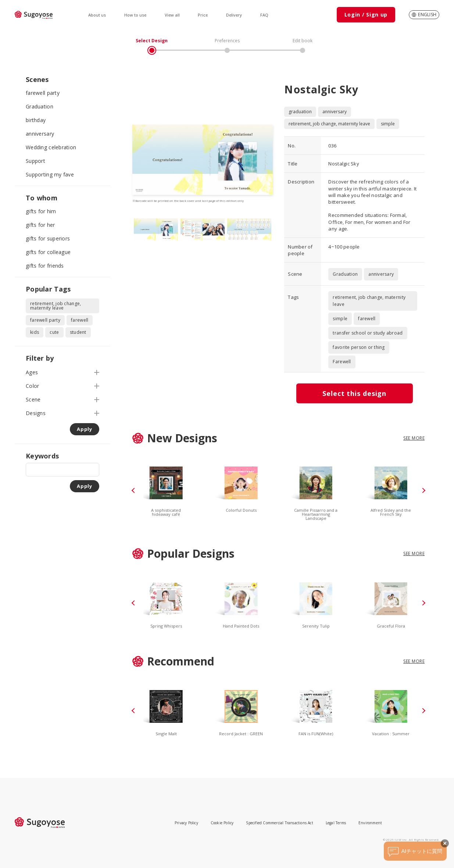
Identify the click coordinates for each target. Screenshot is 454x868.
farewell (80, 320)
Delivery (234, 15)
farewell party (43, 93)
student (78, 332)
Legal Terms (336, 823)
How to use (135, 15)
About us (97, 15)
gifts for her (40, 225)
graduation (300, 112)
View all (172, 15)
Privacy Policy (186, 823)
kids (35, 332)
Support (35, 161)
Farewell (342, 362)
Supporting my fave (50, 174)
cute (54, 332)
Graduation (40, 106)
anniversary (40, 134)
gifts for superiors (48, 238)
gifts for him (41, 211)
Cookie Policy (222, 823)
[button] (134, 490)
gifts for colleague (48, 252)
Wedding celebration (51, 147)
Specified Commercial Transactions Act (279, 823)
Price (203, 15)
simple (388, 124)
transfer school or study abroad (368, 333)
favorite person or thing (359, 347)
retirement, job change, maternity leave (56, 306)
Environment (370, 823)
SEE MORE (414, 438)
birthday (36, 120)
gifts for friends (45, 266)
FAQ (264, 15)
